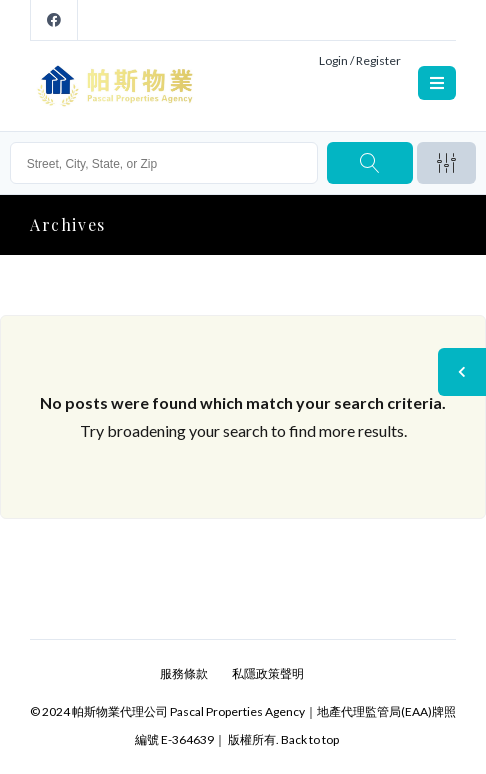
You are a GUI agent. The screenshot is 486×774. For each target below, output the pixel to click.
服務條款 (184, 673)
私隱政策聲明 (268, 673)
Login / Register (360, 60)
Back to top (310, 739)
